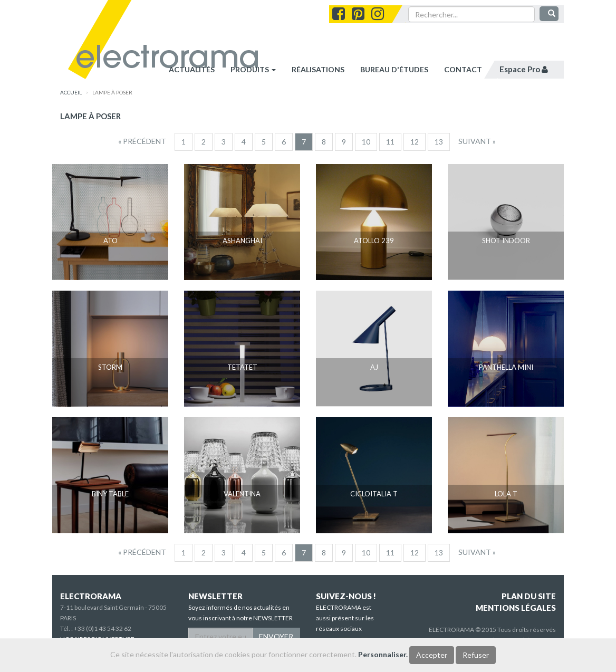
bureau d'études (394, 69)
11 (390, 142)
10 (366, 142)
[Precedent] (142, 141)
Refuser (476, 655)
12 (415, 142)
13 (439, 142)
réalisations (318, 69)
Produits (253, 69)
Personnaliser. (383, 654)
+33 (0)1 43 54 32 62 (103, 628)
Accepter (432, 655)
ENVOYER (276, 636)
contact (463, 69)
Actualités (192, 69)
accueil (71, 92)
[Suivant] (477, 141)
